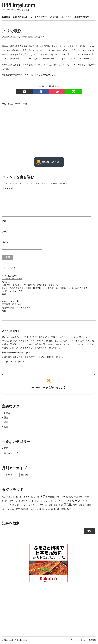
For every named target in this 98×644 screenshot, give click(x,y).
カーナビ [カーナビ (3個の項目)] (44, 501)
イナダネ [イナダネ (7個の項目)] (13, 501)
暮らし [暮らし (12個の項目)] (5, 509)
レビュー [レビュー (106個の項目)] (36, 505)
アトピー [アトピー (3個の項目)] (5, 501)
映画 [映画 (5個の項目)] (89, 506)
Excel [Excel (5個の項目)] (18, 497)
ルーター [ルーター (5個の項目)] (23, 506)
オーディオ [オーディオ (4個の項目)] (36, 501)
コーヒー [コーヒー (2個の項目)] (51, 501)
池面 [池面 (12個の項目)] (18, 509)
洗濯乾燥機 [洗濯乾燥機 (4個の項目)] (25, 510)
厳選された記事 (20, 17)
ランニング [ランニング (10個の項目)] (13, 505)
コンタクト (66, 17)
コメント (7, 189)
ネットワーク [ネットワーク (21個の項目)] (72, 501)
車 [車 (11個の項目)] (58, 509)
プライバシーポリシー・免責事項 (83, 640)
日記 (6, 449)
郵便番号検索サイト (84, 17)
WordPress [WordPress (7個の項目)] (84, 497)
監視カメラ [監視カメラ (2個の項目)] (34, 510)
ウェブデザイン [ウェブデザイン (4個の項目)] (25, 501)
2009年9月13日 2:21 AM (12, 279)
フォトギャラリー (39, 17)
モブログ (41, 37)
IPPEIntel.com (20, 5)
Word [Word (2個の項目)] (76, 497)
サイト (5, 243)
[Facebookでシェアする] (41, 92)
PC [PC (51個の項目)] (43, 497)
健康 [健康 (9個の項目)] (56, 505)
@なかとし (7, 282)
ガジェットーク (11, 453)
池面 (6, 422)
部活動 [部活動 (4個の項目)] (63, 510)
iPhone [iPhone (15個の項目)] (26, 497)
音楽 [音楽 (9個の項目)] (69, 509)
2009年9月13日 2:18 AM (12, 305)
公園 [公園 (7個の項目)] (61, 505)
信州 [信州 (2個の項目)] (46, 506)
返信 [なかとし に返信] (4, 311)
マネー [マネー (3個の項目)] (4, 506)
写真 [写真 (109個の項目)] (68, 505)
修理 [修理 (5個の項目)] (50, 506)
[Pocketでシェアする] (57, 92)
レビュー (8, 413)
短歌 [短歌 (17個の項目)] (42, 509)
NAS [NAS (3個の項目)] (38, 497)
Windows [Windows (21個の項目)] (68, 497)
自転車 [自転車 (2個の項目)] (48, 510)
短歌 (6, 427)
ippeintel (7, 362)
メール (5, 232)
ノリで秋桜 (12, 31)
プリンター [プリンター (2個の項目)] (85, 501)
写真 (6, 418)
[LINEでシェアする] (73, 92)
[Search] (42, 531)
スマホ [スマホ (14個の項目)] (59, 501)
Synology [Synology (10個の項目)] (51, 497)
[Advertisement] (49, 132)
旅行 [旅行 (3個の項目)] (85, 506)
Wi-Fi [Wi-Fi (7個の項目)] (59, 497)
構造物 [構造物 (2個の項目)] (12, 510)
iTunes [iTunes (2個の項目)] (33, 497)
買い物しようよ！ (49, 162)
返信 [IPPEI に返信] (4, 295)
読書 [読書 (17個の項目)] (53, 509)
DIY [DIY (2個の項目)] (14, 497)
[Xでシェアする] (24, 92)
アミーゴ (54, 17)
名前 (4, 221)
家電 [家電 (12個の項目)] (75, 505)
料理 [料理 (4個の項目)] (80, 506)
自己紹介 (6, 17)
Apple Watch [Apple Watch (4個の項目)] (7, 497)
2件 (26, 104)
